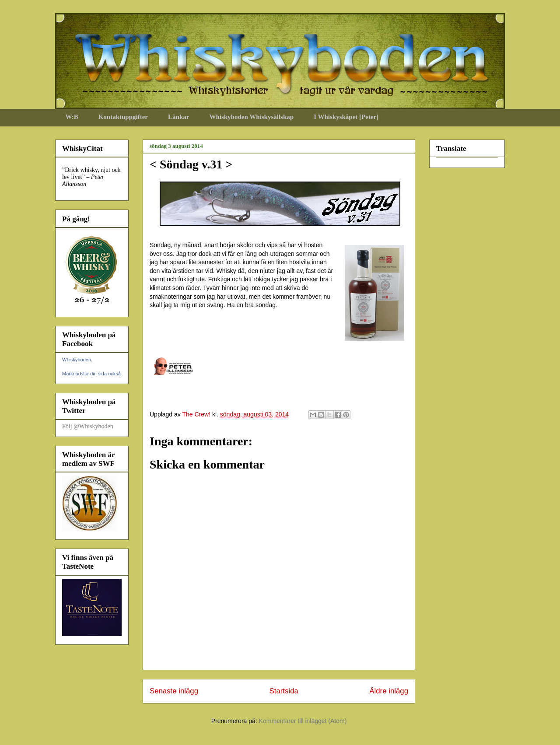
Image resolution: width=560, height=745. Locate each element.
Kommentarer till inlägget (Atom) (303, 721)
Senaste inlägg (174, 691)
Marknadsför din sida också (91, 374)
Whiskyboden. (77, 360)
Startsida (284, 691)
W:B (72, 117)
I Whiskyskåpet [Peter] (346, 117)
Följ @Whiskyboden (88, 426)
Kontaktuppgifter (123, 117)
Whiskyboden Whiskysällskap (251, 117)
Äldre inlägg (389, 691)
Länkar (178, 117)
